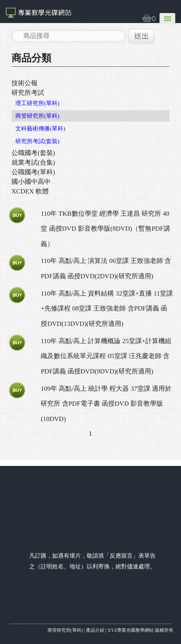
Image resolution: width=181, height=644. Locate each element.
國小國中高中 (31, 182)
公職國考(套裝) (33, 153)
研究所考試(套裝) (37, 141)
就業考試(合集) (33, 163)
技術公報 (25, 83)
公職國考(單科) (33, 172)
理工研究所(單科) (37, 103)
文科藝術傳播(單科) (40, 129)
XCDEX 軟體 (30, 191)
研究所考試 (28, 93)
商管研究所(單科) (37, 116)
